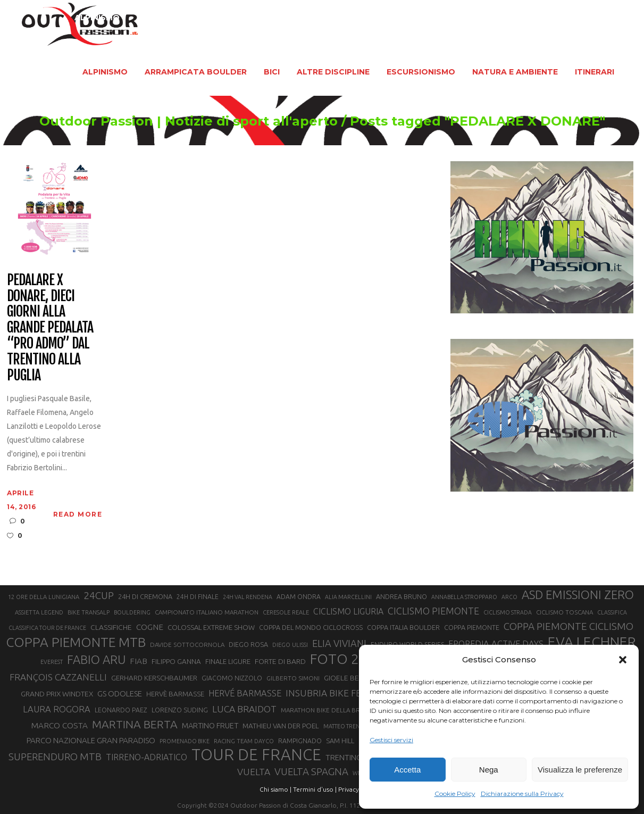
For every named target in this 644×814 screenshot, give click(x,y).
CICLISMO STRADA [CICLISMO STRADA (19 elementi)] (508, 612)
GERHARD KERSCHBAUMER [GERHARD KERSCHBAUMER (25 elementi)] (154, 678)
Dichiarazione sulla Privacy (522, 794)
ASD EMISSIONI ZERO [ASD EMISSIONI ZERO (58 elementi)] (578, 595)
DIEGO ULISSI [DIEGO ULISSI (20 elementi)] (290, 645)
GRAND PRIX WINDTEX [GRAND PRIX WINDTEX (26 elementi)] (57, 694)
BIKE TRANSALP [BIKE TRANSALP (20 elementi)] (89, 612)
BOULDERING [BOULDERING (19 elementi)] (132, 612)
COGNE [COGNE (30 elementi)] (150, 627)
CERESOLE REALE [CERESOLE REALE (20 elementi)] (286, 612)
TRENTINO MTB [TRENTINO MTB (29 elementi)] (353, 757)
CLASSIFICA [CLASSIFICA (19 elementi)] (612, 612)
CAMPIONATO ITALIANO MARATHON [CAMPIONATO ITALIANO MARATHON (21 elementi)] (207, 612)
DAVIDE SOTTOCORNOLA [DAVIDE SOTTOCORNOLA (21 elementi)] (187, 645)
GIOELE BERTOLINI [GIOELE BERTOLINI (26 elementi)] (354, 678)
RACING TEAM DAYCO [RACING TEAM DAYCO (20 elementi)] (244, 741)
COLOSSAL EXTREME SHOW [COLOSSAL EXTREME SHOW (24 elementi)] (211, 627)
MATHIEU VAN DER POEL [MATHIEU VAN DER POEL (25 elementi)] (281, 726)
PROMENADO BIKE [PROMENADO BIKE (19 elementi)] (185, 741)
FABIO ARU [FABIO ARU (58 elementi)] (96, 659)
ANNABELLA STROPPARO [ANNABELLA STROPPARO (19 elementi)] (464, 597)
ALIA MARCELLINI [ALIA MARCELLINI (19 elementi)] (348, 597)
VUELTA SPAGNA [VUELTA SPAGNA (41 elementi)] (311, 772)
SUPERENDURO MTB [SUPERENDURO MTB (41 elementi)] (55, 757)
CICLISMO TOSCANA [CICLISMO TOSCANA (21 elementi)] (564, 612)
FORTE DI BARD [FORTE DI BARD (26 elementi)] (280, 661)
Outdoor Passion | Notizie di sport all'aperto (189, 121)
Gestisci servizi (391, 740)
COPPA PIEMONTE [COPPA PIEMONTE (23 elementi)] (472, 627)
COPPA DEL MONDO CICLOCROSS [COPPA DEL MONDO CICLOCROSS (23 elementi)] (311, 627)
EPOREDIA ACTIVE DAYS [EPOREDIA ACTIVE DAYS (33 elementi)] (496, 644)
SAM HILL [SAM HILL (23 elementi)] (340, 741)
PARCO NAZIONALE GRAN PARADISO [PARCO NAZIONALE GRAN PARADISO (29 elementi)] (91, 740)
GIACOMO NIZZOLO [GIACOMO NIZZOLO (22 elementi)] (232, 678)
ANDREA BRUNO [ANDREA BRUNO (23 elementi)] (402, 596)
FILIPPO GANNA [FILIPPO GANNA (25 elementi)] (176, 662)
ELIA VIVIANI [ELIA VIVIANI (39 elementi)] (339, 643)
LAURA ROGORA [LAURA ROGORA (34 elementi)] (57, 709)
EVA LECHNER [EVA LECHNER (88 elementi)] (592, 642)
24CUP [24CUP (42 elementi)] (99, 595)
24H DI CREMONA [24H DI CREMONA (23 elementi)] (145, 596)
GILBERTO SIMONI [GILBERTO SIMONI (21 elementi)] (293, 678)
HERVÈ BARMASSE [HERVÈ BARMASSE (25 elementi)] (175, 694)
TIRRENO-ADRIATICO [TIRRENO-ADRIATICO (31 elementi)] (147, 757)
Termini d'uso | (315, 789)
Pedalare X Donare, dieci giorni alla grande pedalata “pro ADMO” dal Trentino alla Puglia (50, 328)
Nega (489, 770)
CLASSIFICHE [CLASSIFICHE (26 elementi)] (111, 627)
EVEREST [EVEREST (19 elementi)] (52, 662)
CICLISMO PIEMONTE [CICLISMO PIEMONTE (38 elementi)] (433, 611)
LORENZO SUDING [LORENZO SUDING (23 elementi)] (180, 710)
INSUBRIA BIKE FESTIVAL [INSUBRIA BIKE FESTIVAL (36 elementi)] (338, 693)
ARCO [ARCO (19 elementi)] (509, 597)
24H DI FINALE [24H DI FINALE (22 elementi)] (198, 597)
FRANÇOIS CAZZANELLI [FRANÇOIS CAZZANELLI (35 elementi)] (58, 677)
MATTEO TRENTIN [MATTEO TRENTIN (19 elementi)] (346, 726)
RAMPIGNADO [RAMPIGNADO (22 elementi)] (300, 741)
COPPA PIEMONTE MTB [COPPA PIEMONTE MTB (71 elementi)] (76, 642)
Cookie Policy (455, 794)
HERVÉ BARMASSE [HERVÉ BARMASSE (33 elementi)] (245, 693)
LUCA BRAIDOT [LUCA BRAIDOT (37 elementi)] (244, 709)
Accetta (407, 770)
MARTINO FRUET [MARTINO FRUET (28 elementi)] (210, 725)
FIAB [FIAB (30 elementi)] (139, 661)
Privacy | (350, 789)
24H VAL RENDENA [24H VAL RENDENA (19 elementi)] (248, 597)
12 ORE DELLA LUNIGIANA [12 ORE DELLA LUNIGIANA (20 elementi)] (44, 597)
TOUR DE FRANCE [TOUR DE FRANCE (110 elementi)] (256, 755)
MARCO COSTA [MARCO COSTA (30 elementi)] (60, 725)
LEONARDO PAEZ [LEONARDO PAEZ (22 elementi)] (121, 710)
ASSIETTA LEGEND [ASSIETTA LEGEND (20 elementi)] (39, 612)
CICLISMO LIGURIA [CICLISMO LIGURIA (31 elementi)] (348, 611)
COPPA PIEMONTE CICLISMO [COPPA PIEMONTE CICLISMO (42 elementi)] (568, 626)
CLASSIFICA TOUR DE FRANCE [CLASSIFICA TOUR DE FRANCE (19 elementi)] (47, 628)
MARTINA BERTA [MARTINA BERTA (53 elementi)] (135, 724)
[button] (623, 660)
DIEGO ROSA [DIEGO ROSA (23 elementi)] (248, 644)
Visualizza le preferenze (580, 770)
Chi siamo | (275, 789)
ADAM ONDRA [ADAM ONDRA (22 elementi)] (299, 597)
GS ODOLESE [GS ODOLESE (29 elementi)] (120, 693)
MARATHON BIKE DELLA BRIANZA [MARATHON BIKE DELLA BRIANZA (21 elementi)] (329, 710)
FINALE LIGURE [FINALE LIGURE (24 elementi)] (228, 661)
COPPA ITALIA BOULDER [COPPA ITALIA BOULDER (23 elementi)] (403, 627)
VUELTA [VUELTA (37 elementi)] (254, 772)
